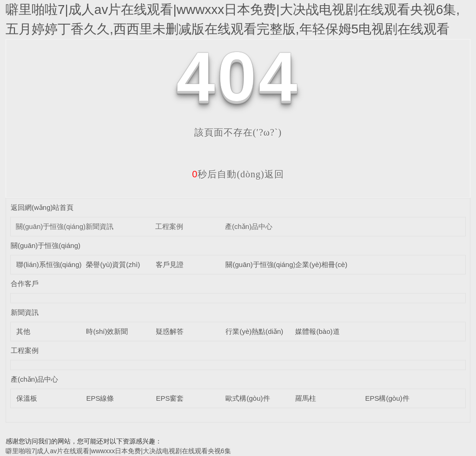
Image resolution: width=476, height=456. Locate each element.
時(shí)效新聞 (107, 331)
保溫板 (27, 398)
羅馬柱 (306, 398)
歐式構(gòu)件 (248, 398)
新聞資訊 (99, 226)
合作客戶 (25, 283)
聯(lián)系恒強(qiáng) (49, 264)
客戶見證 (170, 264)
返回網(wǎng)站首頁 (42, 207)
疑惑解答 (170, 331)
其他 (23, 331)
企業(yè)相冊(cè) (321, 264)
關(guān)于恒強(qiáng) (51, 226)
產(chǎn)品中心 (249, 226)
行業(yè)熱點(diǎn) (254, 331)
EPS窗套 (170, 398)
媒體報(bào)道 (317, 331)
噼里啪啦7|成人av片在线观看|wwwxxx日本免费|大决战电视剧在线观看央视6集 (118, 451)
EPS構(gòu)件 (387, 398)
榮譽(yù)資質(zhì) (113, 264)
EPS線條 (100, 398)
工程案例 (169, 226)
